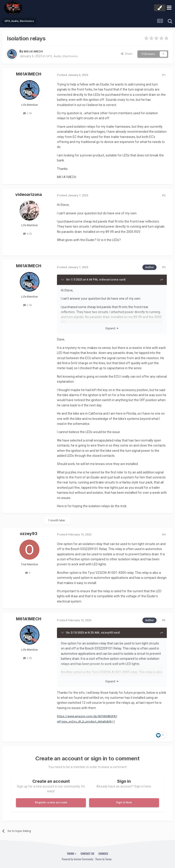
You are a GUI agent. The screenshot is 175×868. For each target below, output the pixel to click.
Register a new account (51, 802)
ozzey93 (29, 534)
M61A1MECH (34, 51)
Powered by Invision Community (77, 859)
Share (126, 54)
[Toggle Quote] (63, 279)
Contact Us (87, 854)
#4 (164, 534)
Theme (72, 854)
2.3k (28, 113)
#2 (164, 195)
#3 (164, 267)
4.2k (28, 234)
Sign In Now (124, 802)
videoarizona (29, 194)
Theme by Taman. (104, 859)
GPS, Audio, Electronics (63, 56)
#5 (164, 620)
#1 (164, 75)
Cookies (103, 854)
